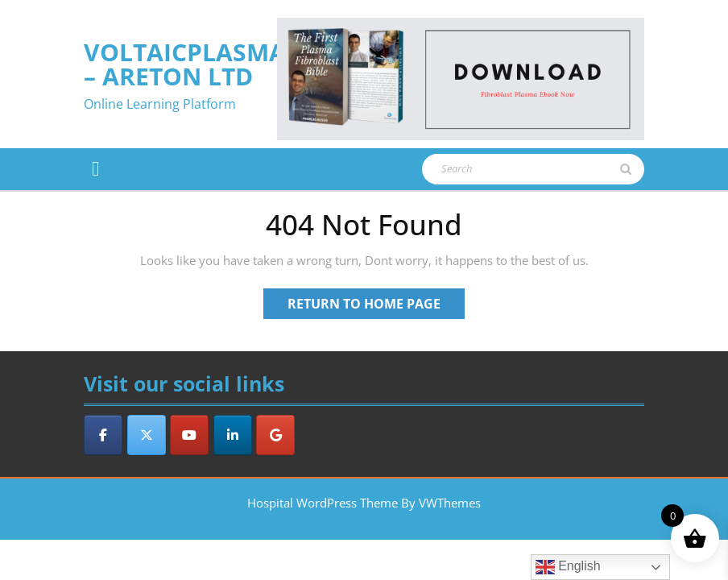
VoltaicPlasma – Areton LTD (185, 64)
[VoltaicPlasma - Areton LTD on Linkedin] (233, 435)
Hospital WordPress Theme (323, 503)
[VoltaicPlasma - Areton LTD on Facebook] (103, 435)
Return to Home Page (376, 306)
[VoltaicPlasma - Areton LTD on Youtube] (189, 435)
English (568, 567)
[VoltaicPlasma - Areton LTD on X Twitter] (147, 435)
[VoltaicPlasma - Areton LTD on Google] (275, 435)
